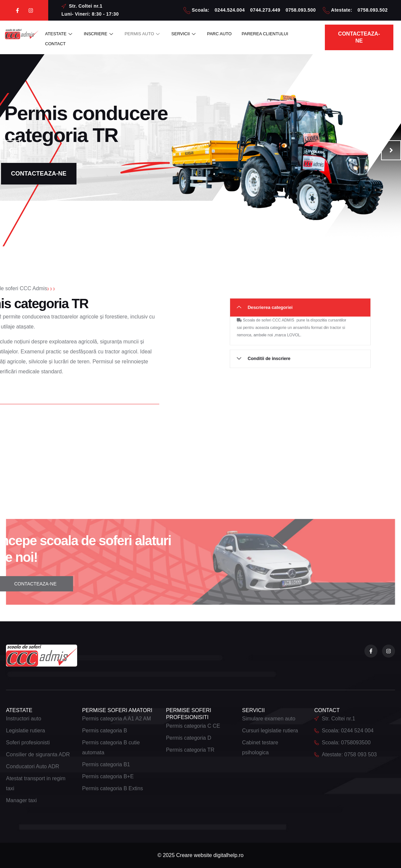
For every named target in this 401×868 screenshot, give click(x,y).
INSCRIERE (99, 34)
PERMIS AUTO (143, 34)
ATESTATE (60, 34)
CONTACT (56, 44)
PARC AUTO (219, 34)
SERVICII (184, 34)
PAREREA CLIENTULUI (265, 34)
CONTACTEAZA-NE (39, 174)
